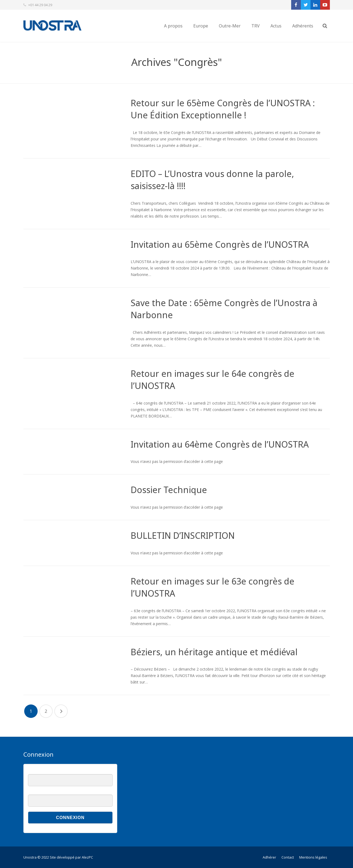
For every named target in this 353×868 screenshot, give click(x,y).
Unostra (30, 857)
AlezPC (87, 857)
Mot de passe (38, 792)
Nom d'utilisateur (41, 771)
